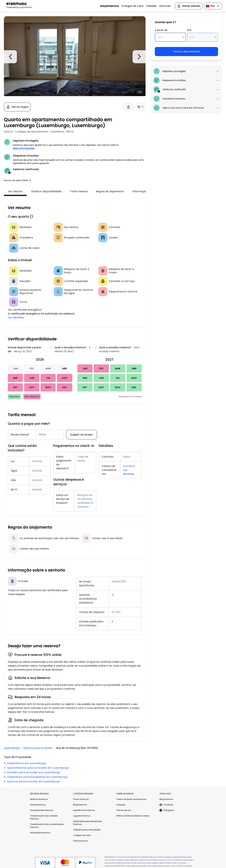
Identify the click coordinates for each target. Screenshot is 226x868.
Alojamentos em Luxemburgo (27, 763)
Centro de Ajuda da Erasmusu (131, 799)
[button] (30, 180)
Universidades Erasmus (42, 810)
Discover (165, 6)
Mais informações (24, 148)
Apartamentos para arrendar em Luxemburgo (38, 768)
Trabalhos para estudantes (87, 830)
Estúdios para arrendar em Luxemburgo (34, 772)
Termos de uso (124, 810)
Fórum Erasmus (81, 799)
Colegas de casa (132, 6)
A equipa (121, 805)
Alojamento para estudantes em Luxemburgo (37, 777)
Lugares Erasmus (82, 816)
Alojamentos (109, 6)
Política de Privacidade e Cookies (133, 816)
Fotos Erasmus (80, 841)
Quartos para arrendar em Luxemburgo (34, 781)
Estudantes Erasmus (40, 833)
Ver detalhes (16, 318)
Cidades (151, 6)
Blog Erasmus (80, 805)
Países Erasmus (38, 805)
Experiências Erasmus (84, 810)
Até (189, 30)
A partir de (160, 30)
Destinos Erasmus (39, 799)
